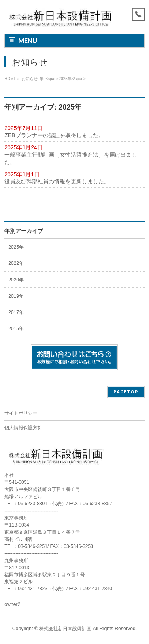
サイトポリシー (21, 413)
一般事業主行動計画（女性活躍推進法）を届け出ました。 (71, 158)
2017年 (16, 312)
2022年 (16, 263)
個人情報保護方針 (23, 428)
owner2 (12, 604)
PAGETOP (126, 392)
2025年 (16, 247)
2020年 (16, 280)
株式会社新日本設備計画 (65, 629)
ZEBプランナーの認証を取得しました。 (54, 135)
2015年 (16, 329)
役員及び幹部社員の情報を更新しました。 (57, 181)
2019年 (16, 296)
